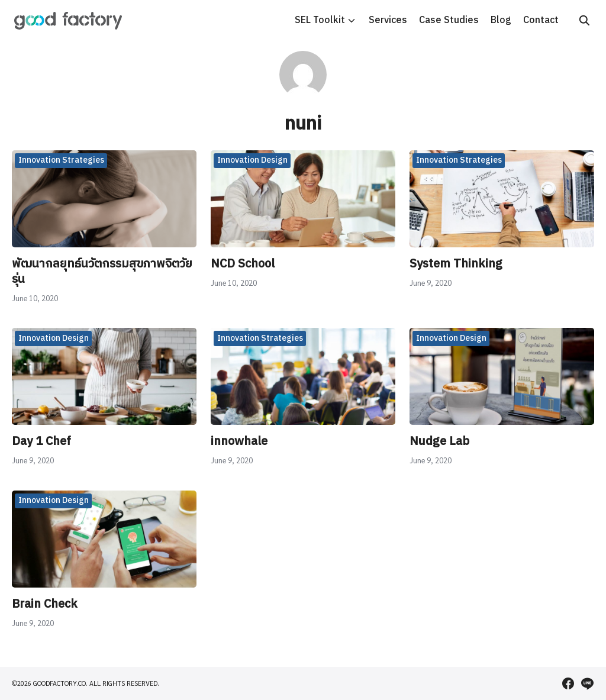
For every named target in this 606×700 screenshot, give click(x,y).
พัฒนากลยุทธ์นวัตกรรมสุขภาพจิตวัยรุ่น (102, 272)
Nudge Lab (439, 442)
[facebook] (568, 683)
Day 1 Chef (41, 442)
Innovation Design (252, 160)
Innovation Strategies (61, 160)
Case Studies (449, 20)
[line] (587, 683)
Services (388, 20)
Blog (501, 20)
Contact (541, 20)
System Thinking (456, 264)
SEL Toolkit (320, 20)
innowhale (239, 442)
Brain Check (45, 604)
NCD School (243, 264)
